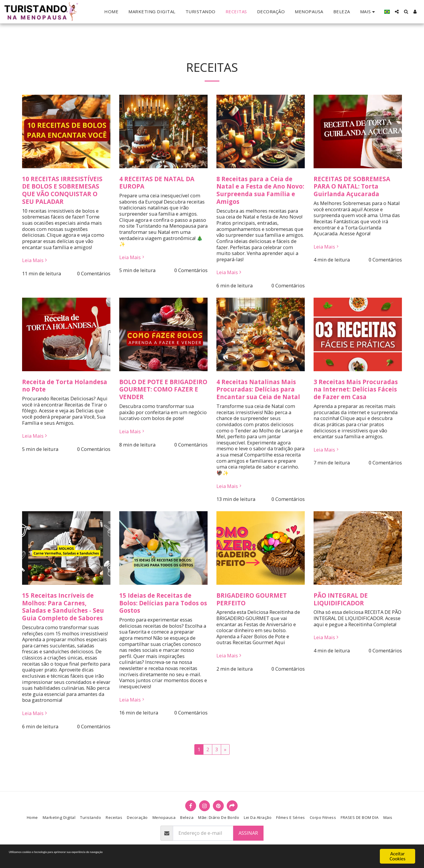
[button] (397, 12)
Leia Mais (35, 260)
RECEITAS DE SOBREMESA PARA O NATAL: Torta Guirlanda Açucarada (352, 186)
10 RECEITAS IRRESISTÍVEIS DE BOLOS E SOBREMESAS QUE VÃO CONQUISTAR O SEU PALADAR (62, 190)
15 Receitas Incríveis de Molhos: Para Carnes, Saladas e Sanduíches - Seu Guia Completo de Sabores (63, 607)
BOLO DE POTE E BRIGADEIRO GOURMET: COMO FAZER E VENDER (163, 389)
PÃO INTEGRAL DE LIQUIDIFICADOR (341, 599)
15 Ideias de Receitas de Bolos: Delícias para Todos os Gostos (163, 603)
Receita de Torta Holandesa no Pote (65, 386)
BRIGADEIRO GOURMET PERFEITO (252, 599)
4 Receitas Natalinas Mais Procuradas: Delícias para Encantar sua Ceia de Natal (258, 389)
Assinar (248, 833)
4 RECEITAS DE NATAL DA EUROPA (157, 183)
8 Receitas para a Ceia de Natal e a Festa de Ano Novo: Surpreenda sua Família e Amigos (260, 190)
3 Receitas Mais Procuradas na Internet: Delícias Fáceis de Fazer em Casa (356, 389)
